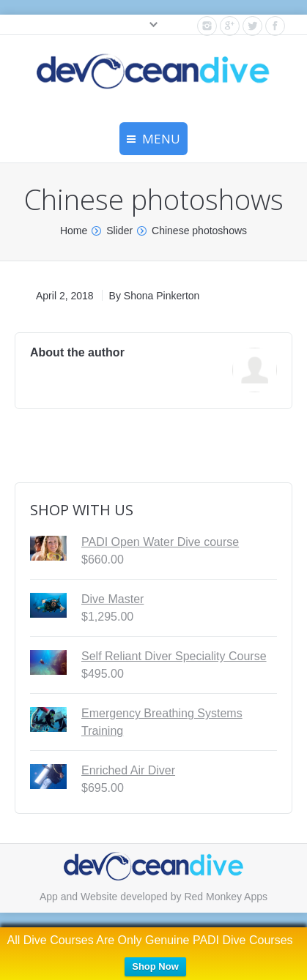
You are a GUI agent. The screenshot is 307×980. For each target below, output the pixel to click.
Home (74, 231)
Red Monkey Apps (226, 897)
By (155, 296)
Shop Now (155, 966)
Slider (119, 231)
